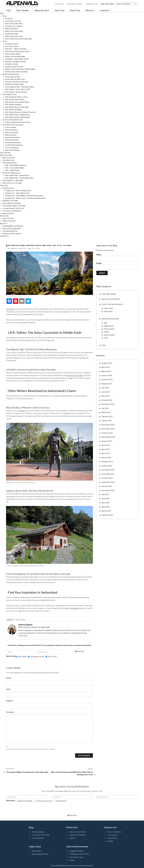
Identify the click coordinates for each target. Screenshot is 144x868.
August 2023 (107, 384)
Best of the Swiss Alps (14, 24)
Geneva (22, 411)
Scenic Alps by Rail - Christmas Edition (20, 87)
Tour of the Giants (12, 46)
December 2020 (108, 425)
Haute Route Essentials (12, 203)
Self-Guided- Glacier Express (16, 92)
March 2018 (106, 511)
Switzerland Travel (36, 657)
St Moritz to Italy (11, 64)
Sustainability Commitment (13, 226)
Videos (72, 860)
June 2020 (106, 445)
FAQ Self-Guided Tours (12, 173)
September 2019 (108, 482)
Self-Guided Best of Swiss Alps (17, 107)
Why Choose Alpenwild (12, 229)
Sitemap (110, 841)
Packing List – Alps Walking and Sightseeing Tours (24, 196)
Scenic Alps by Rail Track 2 (15, 79)
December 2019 (108, 470)
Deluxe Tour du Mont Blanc (15, 57)
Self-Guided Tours (10, 94)
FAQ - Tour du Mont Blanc (15, 168)
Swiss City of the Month (111, 299)
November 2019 (108, 474)
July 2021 (105, 408)
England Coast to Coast (14, 67)
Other (104, 345)
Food (106, 338)
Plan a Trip (4, 186)
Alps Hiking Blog (38, 832)
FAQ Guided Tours (10, 163)
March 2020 (106, 458)
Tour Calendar (5, 153)
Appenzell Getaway (13, 138)
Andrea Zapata (25, 625)
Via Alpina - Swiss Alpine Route (17, 59)
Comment (10, 712)
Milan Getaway (11, 135)
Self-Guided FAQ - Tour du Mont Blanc (19, 178)
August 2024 (107, 363)
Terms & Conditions (114, 832)
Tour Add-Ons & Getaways (13, 125)
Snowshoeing (109, 335)
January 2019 (107, 486)
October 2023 (107, 380)
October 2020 (107, 433)
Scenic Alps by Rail (12, 77)
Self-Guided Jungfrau (13, 105)
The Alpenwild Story (10, 231)
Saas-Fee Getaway (12, 150)
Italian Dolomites (12, 29)
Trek (5, 41)
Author (10, 620)
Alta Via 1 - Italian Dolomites (16, 49)
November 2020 (108, 429)
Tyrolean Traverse (12, 44)
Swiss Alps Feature (109, 294)
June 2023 (106, 392)
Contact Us (4, 236)
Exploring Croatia (12, 34)
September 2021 (108, 404)
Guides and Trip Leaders (12, 234)
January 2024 (107, 376)
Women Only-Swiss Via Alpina (17, 72)
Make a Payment (9, 221)
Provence (9, 19)
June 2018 (106, 499)
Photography (109, 329)
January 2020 (107, 466)
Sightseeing (109, 326)
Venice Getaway (11, 130)
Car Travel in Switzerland (12, 211)
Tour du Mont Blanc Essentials (14, 206)
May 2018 (106, 503)
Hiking (107, 332)
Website (9, 701)
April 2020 (106, 453)
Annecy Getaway (12, 132)
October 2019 (107, 478)
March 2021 (106, 412)
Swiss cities (109, 308)
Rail (105, 323)
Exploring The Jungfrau (14, 26)
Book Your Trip (8, 218)
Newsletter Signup (75, 4)
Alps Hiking (21, 657)
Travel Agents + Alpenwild (13, 180)
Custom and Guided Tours (13, 120)
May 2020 (106, 449)
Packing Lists (8, 188)
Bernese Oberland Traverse (16, 62)
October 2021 (107, 400)
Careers (73, 838)
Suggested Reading (76, 851)
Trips (2, 13)
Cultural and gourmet (43, 801)
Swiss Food (51, 657)
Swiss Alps (108, 311)
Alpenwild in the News (78, 832)
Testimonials (36, 851)
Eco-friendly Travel (76, 857)
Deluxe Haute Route (13, 54)
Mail (8, 689)
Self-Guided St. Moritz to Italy (16, 97)
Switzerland (11, 309)
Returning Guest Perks (40, 854)
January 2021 (107, 421)
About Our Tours (6, 155)
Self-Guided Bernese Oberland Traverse (20, 112)
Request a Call (92, 4)
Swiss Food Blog (38, 838)
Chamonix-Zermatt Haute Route (17, 51)
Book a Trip (4, 216)
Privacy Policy (112, 838)
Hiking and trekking (24, 801)
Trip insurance (112, 835)
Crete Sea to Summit (13, 21)
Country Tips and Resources (112, 304)
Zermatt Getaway (12, 140)
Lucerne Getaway (12, 148)
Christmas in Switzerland (14, 84)
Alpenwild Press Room (78, 835)
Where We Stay (9, 158)
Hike (5, 16)
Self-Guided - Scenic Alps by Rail (17, 89)
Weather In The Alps (10, 201)
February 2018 (107, 515)
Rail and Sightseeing (11, 74)
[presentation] (23, 807)
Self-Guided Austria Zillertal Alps (17, 117)
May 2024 (106, 367)
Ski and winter (60, 801)
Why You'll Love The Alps (12, 183)
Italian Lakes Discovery (14, 36)
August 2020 (107, 441)
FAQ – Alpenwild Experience (16, 165)
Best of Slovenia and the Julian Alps (18, 39)
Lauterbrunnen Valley (75, 375)
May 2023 (106, 396)
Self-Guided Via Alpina (14, 110)
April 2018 (106, 507)
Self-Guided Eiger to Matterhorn (17, 115)
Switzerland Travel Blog (41, 835)
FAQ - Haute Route (12, 170)
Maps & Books (8, 213)
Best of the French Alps (14, 31)
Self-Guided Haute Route (15, 100)
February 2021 (107, 417)
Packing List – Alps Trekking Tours (18, 191)
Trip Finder (59, 4)
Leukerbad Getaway (13, 143)
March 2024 (106, 371)
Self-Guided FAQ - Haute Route (17, 175)
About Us (4, 224)
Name (9, 678)
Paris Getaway (11, 127)
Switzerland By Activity (110, 319)
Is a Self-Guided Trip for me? (13, 208)
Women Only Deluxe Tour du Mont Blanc (20, 69)
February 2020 (107, 462)
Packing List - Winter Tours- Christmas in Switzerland (25, 198)
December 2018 (108, 490)
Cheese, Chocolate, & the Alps (17, 82)
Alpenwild (45, 627)
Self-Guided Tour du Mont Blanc (17, 102)
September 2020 (108, 437)
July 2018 (105, 494)
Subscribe (80, 651)
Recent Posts (20, 620)
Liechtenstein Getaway (14, 145)
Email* (117, 266)
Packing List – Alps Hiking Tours (17, 193)
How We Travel (8, 160)
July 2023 (105, 388)
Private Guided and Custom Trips (18, 122)
